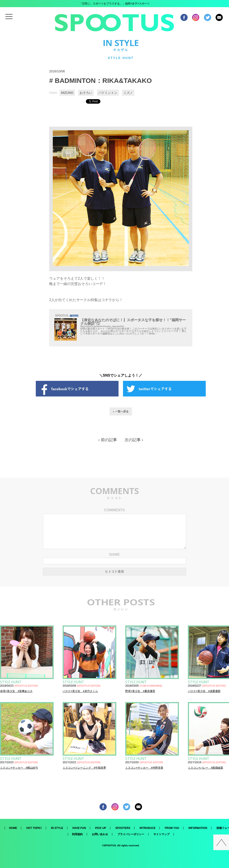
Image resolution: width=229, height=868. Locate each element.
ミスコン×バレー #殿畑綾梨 (206, 768)
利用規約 (77, 834)
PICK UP (101, 828)
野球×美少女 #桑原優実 (140, 691)
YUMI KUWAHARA (151, 686)
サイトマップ (161, 834)
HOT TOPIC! (34, 828)
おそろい (86, 93)
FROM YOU (172, 828)
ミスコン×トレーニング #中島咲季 (84, 768)
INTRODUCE (147, 828)
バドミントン (108, 93)
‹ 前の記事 (108, 440)
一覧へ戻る (122, 411)
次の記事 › (134, 440)
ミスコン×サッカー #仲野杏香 (144, 768)
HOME (13, 828)
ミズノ (128, 93)
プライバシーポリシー (131, 834)
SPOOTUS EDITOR (26, 686)
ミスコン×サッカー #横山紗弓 (19, 768)
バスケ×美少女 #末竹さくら (80, 691)
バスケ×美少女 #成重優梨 (204, 691)
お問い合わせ (100, 834)
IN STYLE (57, 828)
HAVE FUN (79, 828)
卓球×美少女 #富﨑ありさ (16, 691)
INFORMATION (198, 828)
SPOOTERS (123, 828)
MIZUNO (67, 93)
